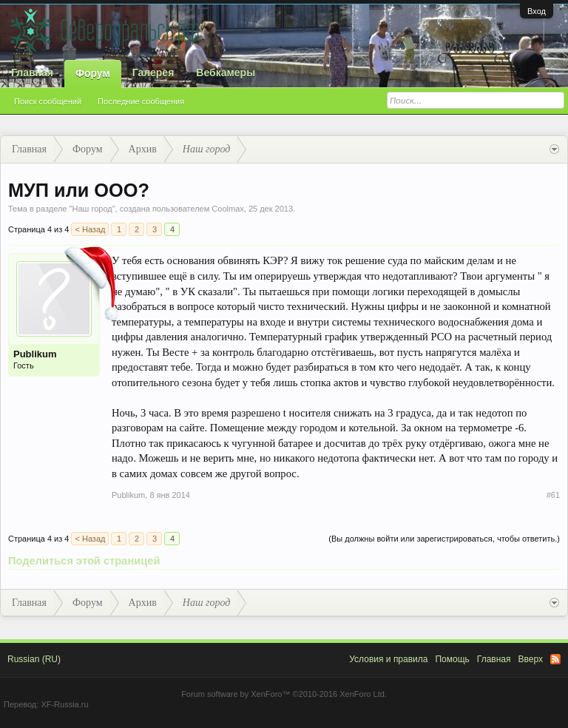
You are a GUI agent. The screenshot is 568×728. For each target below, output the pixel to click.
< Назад (90, 229)
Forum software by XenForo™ (284, 694)
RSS (555, 659)
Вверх (531, 659)
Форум (93, 73)
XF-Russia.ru (64, 704)
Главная (32, 73)
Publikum (35, 354)
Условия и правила (388, 659)
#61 (553, 495)
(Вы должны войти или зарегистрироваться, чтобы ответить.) (444, 539)
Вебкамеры (226, 73)
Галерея (153, 73)
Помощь (452, 659)
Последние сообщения (141, 101)
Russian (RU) (34, 659)
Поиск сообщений (48, 101)
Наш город (92, 209)
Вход (537, 11)
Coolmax (227, 209)
